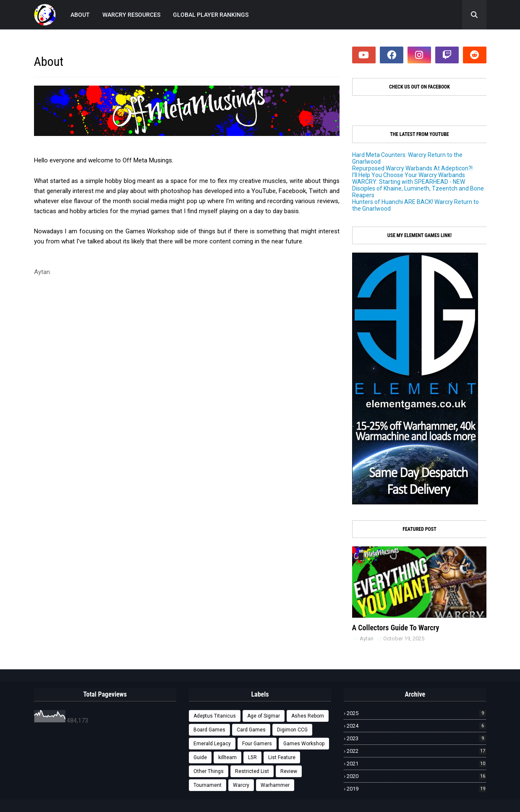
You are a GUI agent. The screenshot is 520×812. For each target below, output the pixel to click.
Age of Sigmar (264, 716)
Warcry (241, 785)
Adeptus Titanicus (215, 716)
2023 (416, 738)
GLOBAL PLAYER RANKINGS (211, 15)
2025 (416, 713)
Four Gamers (257, 744)
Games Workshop (304, 744)
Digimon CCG (292, 730)
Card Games (251, 730)
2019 (416, 789)
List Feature (282, 757)
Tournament (208, 785)
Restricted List (252, 771)
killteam (227, 757)
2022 (416, 751)
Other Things (209, 771)
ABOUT (80, 15)
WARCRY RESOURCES (131, 15)
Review (289, 771)
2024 (416, 726)
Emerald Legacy (212, 744)
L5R (252, 757)
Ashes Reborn (308, 716)
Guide (200, 757)
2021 (416, 764)
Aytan (367, 638)
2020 (416, 776)
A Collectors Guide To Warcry (396, 628)
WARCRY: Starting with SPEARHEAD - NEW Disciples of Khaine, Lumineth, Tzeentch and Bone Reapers (418, 188)
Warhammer (275, 785)
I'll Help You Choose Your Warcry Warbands (409, 175)
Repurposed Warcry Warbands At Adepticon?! (412, 168)
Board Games (209, 730)
